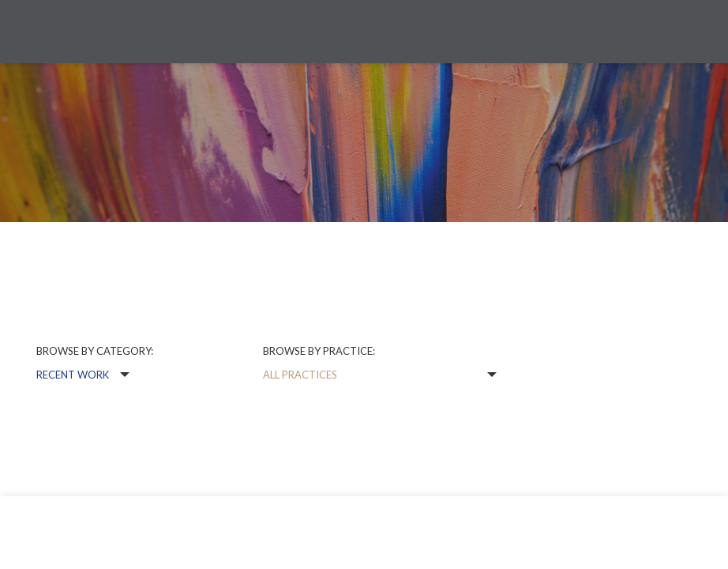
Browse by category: (95, 351)
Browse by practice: (319, 351)
